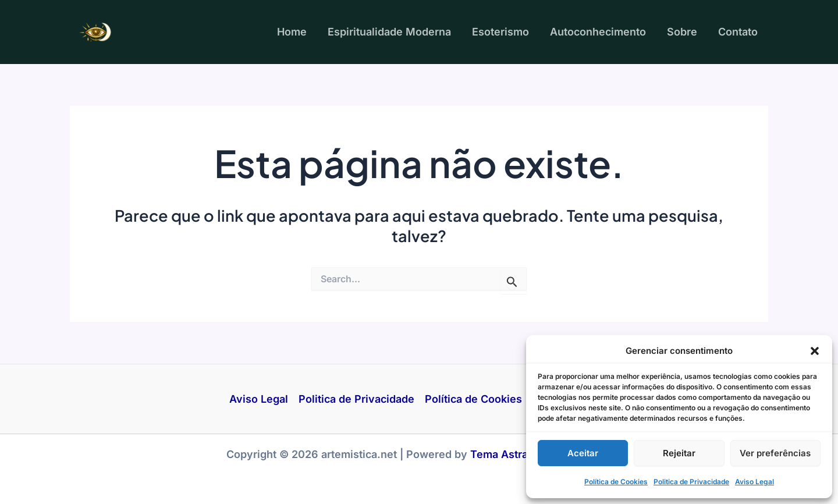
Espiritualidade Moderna (389, 32)
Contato (738, 32)
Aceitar (583, 453)
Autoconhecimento (598, 32)
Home (292, 32)
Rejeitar (679, 453)
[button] (815, 351)
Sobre (682, 32)
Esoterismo (500, 32)
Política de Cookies (616, 482)
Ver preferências (775, 453)
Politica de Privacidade (691, 482)
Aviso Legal (754, 482)
